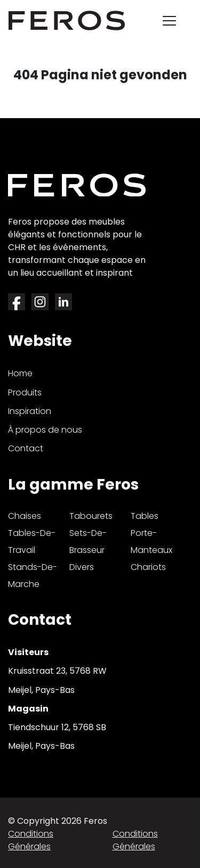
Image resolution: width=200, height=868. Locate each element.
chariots (148, 567)
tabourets (91, 516)
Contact (26, 448)
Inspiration (30, 411)
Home (20, 373)
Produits (25, 392)
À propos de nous (45, 430)
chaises (25, 516)
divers (82, 567)
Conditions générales (31, 840)
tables (145, 516)
